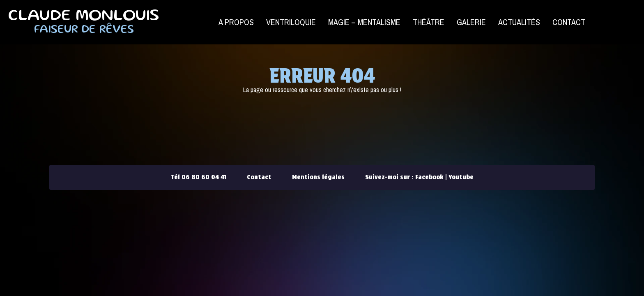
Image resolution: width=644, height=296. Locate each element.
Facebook (429, 177)
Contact (569, 22)
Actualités (519, 22)
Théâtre (429, 22)
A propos (236, 22)
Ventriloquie (291, 22)
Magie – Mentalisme (364, 22)
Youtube (461, 177)
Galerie (471, 22)
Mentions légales (318, 177)
